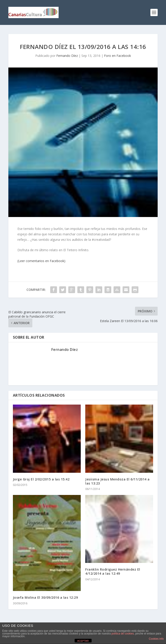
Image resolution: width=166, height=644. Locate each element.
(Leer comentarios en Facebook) (41, 261)
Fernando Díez (67, 56)
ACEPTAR (83, 641)
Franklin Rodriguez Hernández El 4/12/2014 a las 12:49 (113, 571)
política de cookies (123, 634)
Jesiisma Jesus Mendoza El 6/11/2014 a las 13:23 (117, 481)
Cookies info (156, 639)
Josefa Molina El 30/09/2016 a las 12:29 (45, 597)
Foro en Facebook (117, 56)
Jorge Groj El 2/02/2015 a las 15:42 (41, 479)
